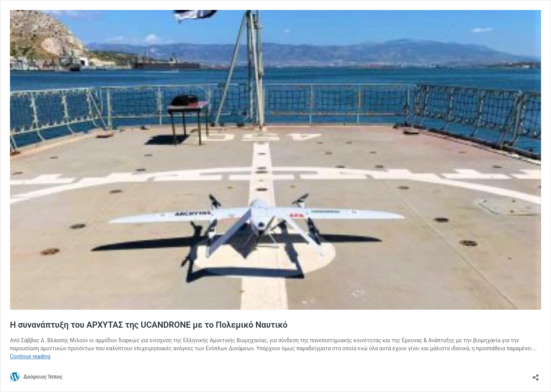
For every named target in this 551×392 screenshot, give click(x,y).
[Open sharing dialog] (536, 375)
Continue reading (30, 356)
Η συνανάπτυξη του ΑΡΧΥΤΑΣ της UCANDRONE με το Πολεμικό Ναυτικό (149, 325)
